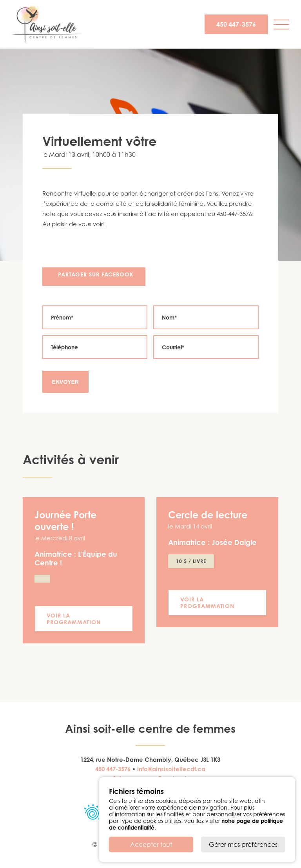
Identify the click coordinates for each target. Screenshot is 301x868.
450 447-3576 (236, 24)
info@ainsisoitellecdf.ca (171, 769)
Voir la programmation (74, 619)
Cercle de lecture (208, 515)
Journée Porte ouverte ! (65, 521)
